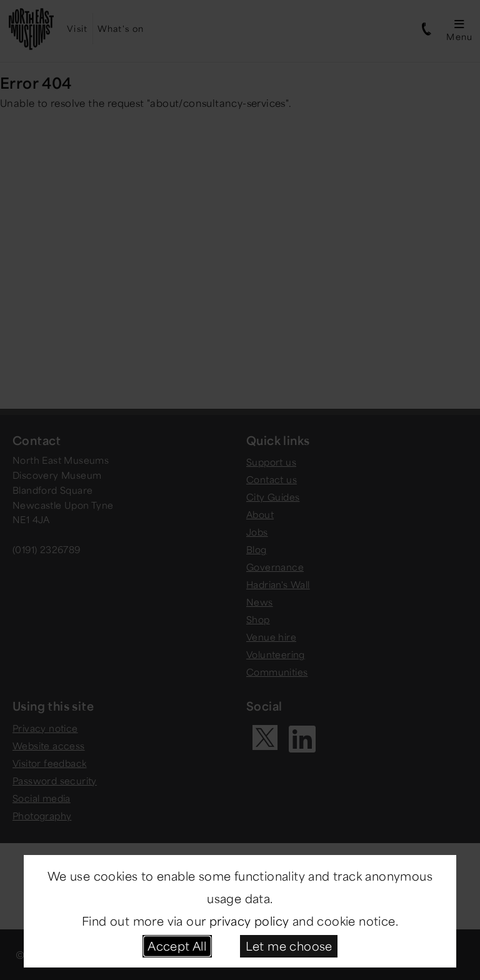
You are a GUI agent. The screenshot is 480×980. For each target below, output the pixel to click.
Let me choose (289, 946)
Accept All (177, 946)
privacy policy (249, 921)
